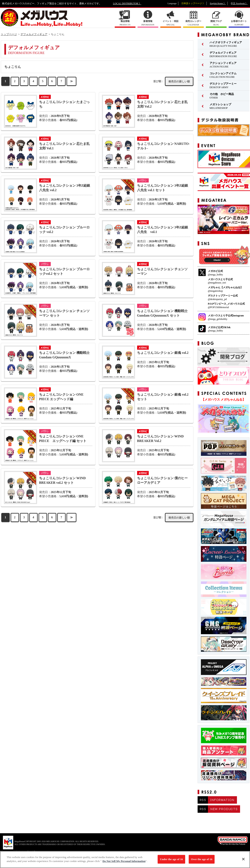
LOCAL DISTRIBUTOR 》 (127, 4)
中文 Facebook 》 (239, 3)
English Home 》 (218, 3)
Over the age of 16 (202, 861)
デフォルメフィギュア (34, 34)
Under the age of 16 (171, 861)
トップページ (9, 34)
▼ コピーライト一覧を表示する (25, 852)
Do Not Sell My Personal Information (124, 863)
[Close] (243, 861)
